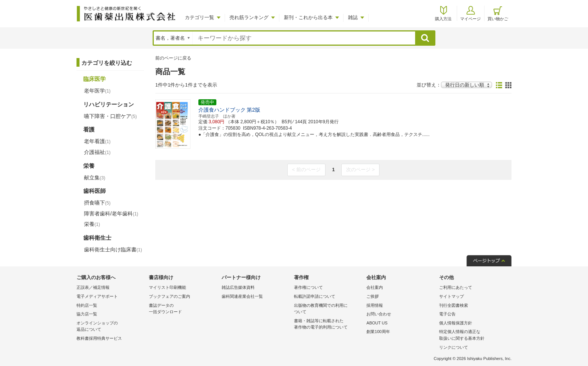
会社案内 (375, 287)
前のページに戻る (173, 58)
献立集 (95, 178)
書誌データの (183, 309)
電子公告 (447, 314)
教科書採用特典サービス (99, 338)
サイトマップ (451, 296)
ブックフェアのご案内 (169, 296)
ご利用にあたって (456, 287)
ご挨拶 (373, 296)
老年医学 (97, 91)
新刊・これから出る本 (308, 17)
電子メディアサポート (97, 296)
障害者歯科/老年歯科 (111, 214)
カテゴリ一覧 (199, 17)
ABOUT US (377, 323)
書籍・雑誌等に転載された (328, 325)
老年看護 (97, 141)
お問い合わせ (379, 314)
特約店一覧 (87, 305)
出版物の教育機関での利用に (328, 309)
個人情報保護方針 (456, 323)
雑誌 (353, 17)
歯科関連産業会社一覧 (242, 296)
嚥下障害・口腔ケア (110, 116)
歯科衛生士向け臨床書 (113, 249)
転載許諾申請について (315, 296)
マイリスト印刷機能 (167, 287)
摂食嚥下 (97, 203)
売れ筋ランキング (249, 17)
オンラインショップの (111, 327)
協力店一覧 (87, 314)
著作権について (308, 287)
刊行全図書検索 (454, 305)
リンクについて (454, 347)
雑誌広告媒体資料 (238, 287)
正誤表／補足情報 (93, 287)
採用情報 (375, 305)
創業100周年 (378, 332)
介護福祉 (97, 152)
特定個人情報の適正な (473, 335)
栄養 (92, 224)
